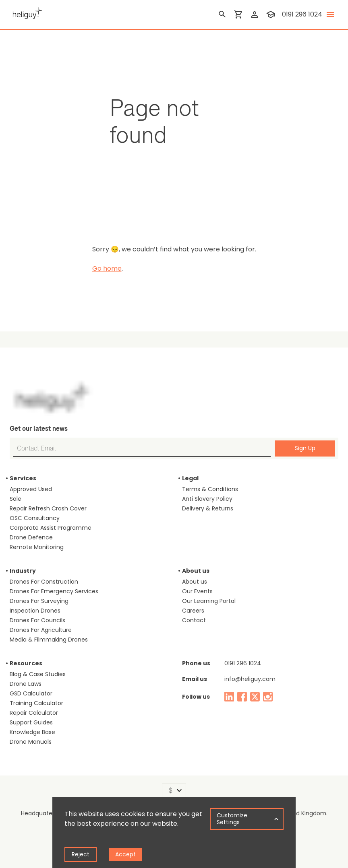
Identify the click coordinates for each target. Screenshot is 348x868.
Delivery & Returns (208, 508)
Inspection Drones (35, 611)
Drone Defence (31, 537)
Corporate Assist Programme (51, 528)
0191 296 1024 (243, 663)
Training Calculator (36, 703)
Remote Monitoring (37, 547)
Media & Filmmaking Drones (49, 640)
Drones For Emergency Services (54, 591)
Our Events (197, 591)
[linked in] (229, 697)
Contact (194, 620)
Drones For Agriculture (41, 630)
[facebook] (242, 697)
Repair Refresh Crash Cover (48, 508)
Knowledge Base (32, 732)
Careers (193, 611)
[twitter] (255, 697)
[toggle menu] (330, 14)
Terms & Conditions (210, 489)
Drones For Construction (44, 582)
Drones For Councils (37, 620)
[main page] (26, 12)
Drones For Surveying (39, 601)
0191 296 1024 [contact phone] (302, 14)
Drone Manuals (31, 742)
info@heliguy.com (250, 679)
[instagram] (268, 697)
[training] (271, 14)
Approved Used (31, 489)
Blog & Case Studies (38, 674)
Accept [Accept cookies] (125, 854)
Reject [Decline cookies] (81, 854)
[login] (255, 14)
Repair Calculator (34, 713)
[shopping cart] (238, 14)
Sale (16, 499)
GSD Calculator (31, 693)
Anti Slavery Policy (207, 499)
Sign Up (305, 448)
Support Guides (31, 722)
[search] (222, 14)
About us (195, 582)
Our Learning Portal (209, 601)
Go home (107, 268)
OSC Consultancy (35, 518)
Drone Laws (26, 684)
